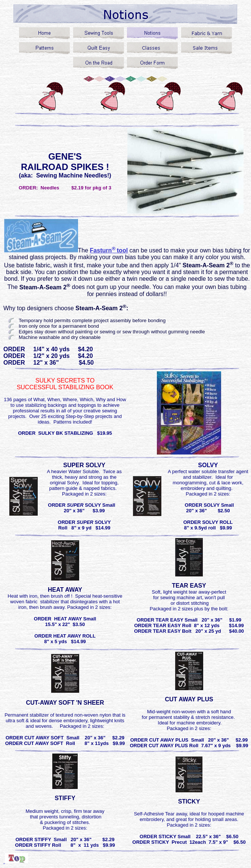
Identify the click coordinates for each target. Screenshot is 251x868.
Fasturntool (109, 250)
